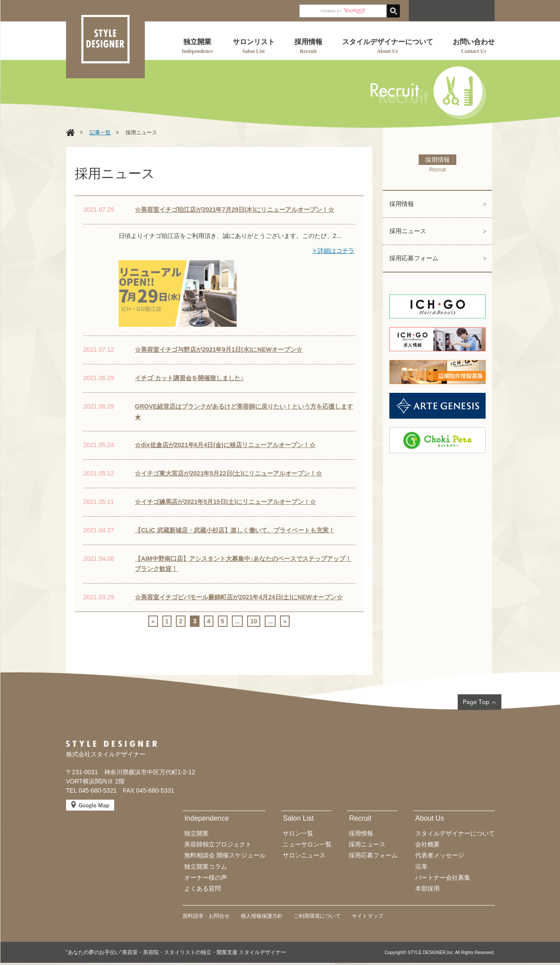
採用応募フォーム (414, 258)
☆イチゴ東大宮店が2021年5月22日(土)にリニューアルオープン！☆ (228, 473)
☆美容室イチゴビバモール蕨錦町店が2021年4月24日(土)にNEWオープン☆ (239, 597)
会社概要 (427, 844)
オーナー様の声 (206, 878)
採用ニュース (408, 231)
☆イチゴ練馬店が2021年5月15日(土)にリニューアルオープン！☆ (225, 502)
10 (254, 621)
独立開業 (196, 833)
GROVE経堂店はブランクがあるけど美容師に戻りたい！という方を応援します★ (244, 412)
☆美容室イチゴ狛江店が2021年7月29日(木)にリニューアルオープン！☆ (234, 210)
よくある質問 (203, 888)
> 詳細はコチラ (333, 251)
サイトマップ (367, 916)
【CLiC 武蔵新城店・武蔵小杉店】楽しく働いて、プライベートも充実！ (235, 530)
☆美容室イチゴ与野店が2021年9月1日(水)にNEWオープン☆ (219, 350)
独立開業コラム (206, 867)
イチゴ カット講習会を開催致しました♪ (189, 378)
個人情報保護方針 (262, 916)
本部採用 (427, 888)
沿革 (421, 867)
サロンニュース (304, 855)
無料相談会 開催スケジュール (225, 855)
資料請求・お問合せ (206, 916)
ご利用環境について (317, 916)
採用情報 (402, 204)
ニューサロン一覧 (307, 844)
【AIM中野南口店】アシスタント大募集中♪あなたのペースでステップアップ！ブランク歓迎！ (243, 564)
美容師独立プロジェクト (218, 844)
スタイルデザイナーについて (455, 833)
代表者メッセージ (440, 855)
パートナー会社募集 (443, 878)
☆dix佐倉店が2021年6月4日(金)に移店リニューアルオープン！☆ (225, 445)
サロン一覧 (298, 833)
